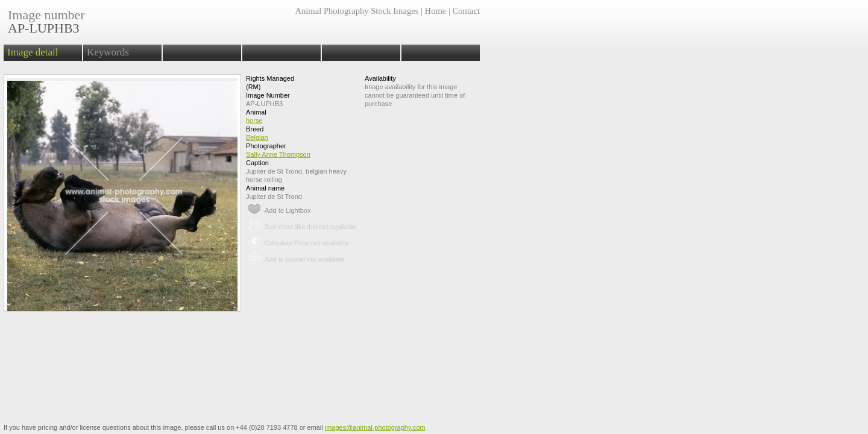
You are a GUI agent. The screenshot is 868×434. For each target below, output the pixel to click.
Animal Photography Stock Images (357, 11)
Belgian (257, 137)
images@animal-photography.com (375, 427)
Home (436, 11)
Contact (466, 11)
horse (254, 121)
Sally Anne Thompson (278, 154)
